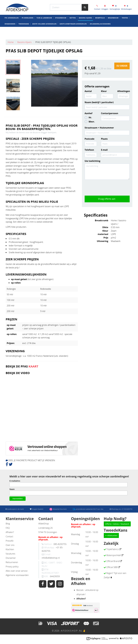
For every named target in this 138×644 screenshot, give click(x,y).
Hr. (88, 118)
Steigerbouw (61, 27)
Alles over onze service (17, 571)
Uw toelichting (92, 161)
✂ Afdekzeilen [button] (111, 535)
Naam (12, 489)
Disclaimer (11, 558)
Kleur (104, 91)
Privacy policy (12, 567)
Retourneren (12, 562)
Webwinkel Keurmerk (53, 2)
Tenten (125, 27)
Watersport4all (113, 555)
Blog (8, 524)
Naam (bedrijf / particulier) (99, 102)
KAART (33, 366)
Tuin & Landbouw (44, 27)
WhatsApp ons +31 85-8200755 (111, 2)
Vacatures (10, 554)
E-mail (104, 150)
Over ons (10, 545)
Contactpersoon (110, 113)
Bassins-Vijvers (85, 27)
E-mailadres (15, 481)
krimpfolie (100, 27)
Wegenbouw (113, 27)
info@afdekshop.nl (51, 558)
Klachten (10, 549)
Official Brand (113, 561)
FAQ (8, 528)
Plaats (104, 139)
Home (11, 42)
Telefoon (89, 150)
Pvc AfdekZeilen (12, 27)
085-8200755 (60, 544)
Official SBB (112, 567)
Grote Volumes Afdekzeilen (44, 33)
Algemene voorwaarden (17, 575)
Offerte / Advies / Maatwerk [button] (117, 524)
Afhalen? (10, 532)
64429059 (55, 576)
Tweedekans (24, 33)
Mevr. (90, 122)
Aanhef (88, 113)
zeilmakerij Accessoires (100, 33)
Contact (9, 536)
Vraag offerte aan (107, 199)
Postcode (90, 139)
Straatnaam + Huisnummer (99, 128)
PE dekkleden (27, 27)
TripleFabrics (112, 549)
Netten (73, 27)
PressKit (10, 541)
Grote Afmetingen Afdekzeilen (73, 33)
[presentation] (105, 187)
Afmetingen (124, 91)
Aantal (88, 91)
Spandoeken (10, 33)
